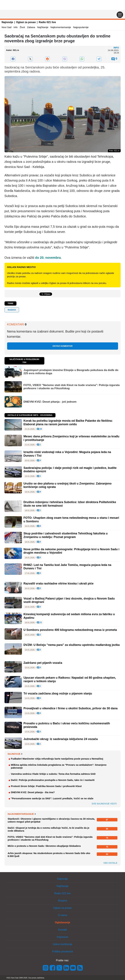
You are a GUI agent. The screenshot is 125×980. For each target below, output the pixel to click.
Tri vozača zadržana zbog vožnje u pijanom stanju (58, 693)
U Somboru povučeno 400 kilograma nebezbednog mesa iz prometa (70, 630)
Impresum (62, 937)
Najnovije (7, 22)
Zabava (31, 27)
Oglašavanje (62, 922)
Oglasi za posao (26, 22)
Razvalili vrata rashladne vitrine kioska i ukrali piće (59, 584)
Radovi (12, 310)
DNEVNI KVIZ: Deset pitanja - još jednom (50, 402)
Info (16, 27)
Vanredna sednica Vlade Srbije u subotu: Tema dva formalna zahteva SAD (53, 774)
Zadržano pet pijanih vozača (43, 663)
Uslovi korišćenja (62, 944)
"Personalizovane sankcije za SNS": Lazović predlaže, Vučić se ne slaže (52, 798)
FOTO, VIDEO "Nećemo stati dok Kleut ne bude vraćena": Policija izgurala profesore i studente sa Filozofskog (72, 387)
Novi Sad (7, 27)
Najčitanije (43, 27)
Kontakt (62, 930)
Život (22, 27)
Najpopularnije (81, 27)
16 (39, 429)
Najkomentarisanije (61, 27)
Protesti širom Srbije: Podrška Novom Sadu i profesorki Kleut (46, 786)
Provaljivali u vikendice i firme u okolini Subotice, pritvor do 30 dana (71, 708)
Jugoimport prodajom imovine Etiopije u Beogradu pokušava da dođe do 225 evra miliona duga (71, 372)
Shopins (63, 901)
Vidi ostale (110, 863)
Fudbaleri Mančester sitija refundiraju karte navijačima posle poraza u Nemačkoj (57, 759)
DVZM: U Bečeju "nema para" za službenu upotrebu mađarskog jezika (72, 645)
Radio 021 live (47, 22)
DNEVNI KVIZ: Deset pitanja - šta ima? (33, 792)
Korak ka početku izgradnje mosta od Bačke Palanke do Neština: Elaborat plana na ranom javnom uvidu (68, 422)
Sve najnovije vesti (104, 804)
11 (39, 623)
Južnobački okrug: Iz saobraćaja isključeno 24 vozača (61, 739)
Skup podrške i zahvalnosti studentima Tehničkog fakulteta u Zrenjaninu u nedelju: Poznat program (66, 535)
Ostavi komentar (62, 346)
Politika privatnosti (62, 951)
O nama (62, 915)
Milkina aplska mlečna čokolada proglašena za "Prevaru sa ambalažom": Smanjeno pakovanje (59, 766)
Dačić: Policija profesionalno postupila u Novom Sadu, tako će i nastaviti (53, 780)
